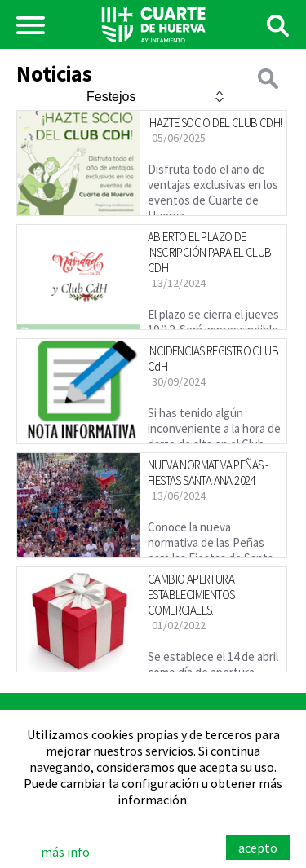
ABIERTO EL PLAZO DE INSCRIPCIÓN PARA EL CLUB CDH (210, 252)
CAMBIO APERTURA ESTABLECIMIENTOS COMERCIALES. (191, 595)
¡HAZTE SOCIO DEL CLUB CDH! (215, 123)
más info (65, 852)
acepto (258, 848)
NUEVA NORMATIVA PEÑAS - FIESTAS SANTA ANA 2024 (208, 473)
